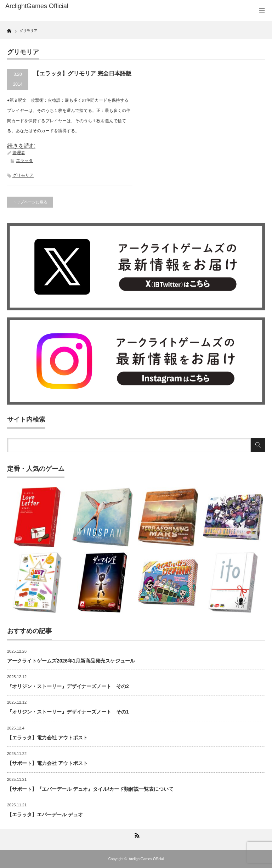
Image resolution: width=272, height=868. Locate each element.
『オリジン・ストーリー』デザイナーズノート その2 (68, 686)
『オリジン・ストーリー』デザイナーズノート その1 (68, 712)
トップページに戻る (30, 202)
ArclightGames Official (146, 859)
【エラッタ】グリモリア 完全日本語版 (83, 74)
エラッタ (24, 160)
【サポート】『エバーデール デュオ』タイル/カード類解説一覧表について (90, 789)
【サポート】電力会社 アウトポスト (47, 763)
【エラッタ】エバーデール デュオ (45, 815)
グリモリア (23, 175)
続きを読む (21, 146)
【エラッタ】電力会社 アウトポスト (47, 738)
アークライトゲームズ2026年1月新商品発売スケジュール (71, 661)
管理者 (19, 153)
